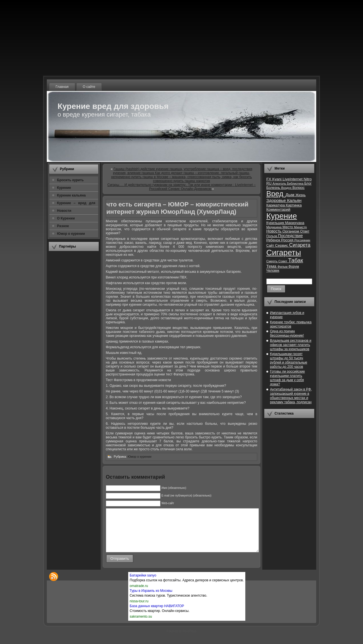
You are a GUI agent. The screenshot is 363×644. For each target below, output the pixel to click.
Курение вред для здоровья (113, 106)
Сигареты (284, 253)
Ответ (305, 231)
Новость (274, 231)
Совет (283, 261)
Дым (290, 195)
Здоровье (277, 200)
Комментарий (278, 209)
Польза (272, 236)
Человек (273, 271)
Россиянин (302, 240)
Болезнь (274, 188)
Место (288, 227)
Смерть (272, 261)
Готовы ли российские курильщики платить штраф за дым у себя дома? (287, 378)
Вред (276, 194)
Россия (288, 240)
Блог (308, 183)
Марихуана (295, 223)
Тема (272, 266)
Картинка (294, 205)
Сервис (282, 245)
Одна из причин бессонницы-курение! (287, 333)
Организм (291, 231)
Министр (300, 227)
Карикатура (276, 205)
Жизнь (301, 195)
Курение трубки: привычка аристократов (291, 324)
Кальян (294, 200)
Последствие (290, 236)
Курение (282, 216)
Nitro (308, 179)
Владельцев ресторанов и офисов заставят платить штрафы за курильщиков (291, 345)
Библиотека (296, 183)
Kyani (277, 179)
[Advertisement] (74, 340)
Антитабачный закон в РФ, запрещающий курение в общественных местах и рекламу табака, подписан (291, 396)
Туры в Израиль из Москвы (151, 599)
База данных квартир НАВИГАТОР (157, 615)
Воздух (287, 188)
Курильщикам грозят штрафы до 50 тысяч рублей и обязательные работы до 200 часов (289, 360)
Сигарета (300, 245)
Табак (296, 260)
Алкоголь (280, 183)
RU (269, 183)
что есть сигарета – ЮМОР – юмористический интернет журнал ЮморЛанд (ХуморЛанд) (177, 208)
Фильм (283, 267)
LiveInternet (293, 179)
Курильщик (276, 223)
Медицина (274, 227)
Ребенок (274, 240)
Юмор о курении (140, 457)
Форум (294, 267)
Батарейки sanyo (143, 584)
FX (269, 179)
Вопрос (298, 188)
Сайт (271, 246)
